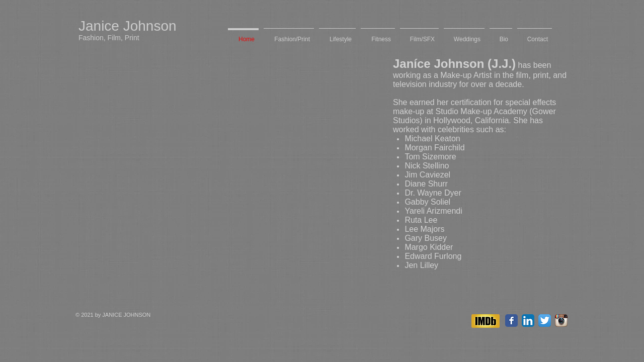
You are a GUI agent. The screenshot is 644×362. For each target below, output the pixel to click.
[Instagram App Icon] (561, 321)
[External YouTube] (224, 149)
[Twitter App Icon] (545, 321)
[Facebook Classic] (511, 321)
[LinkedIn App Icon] (528, 321)
